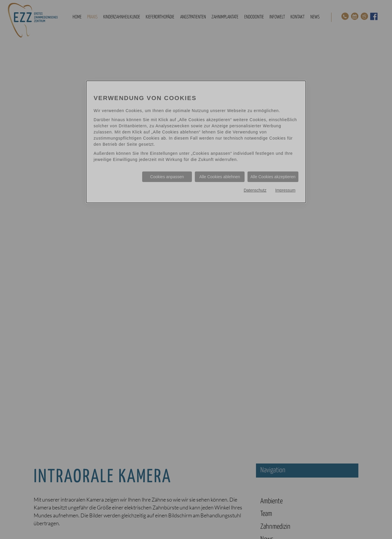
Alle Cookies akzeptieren (273, 177)
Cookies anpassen (167, 177)
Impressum (285, 190)
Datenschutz (255, 190)
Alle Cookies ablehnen (220, 177)
